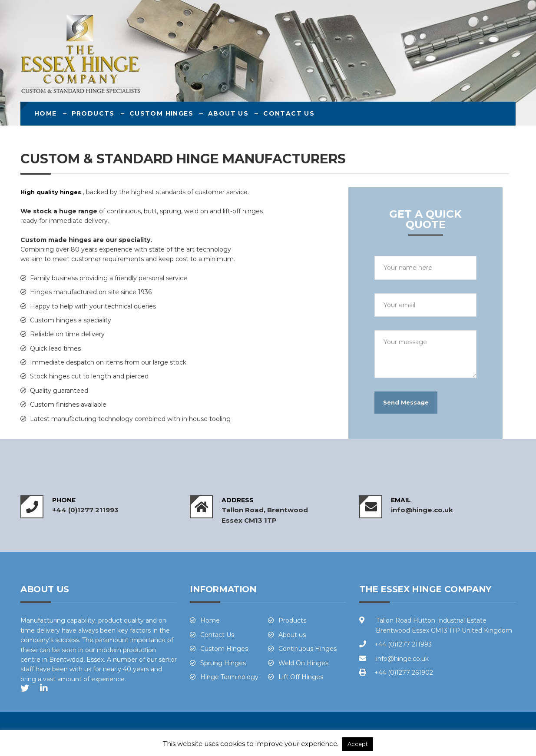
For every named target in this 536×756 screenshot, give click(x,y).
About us (228, 113)
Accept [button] (358, 744)
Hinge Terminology (229, 677)
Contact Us (289, 113)
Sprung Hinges (223, 663)
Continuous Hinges (308, 649)
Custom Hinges (161, 113)
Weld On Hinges (303, 663)
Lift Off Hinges (301, 677)
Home (46, 113)
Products (93, 113)
